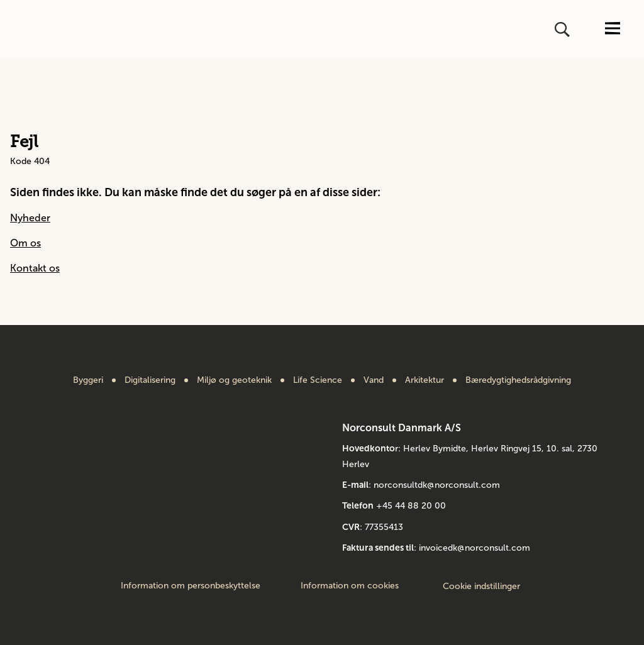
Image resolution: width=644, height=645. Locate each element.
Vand (374, 380)
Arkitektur (425, 380)
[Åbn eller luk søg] (563, 30)
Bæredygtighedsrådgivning (518, 380)
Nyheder (30, 218)
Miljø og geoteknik (234, 380)
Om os (25, 243)
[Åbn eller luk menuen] (613, 29)
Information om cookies (350, 586)
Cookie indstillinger (481, 586)
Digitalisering (150, 380)
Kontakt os (35, 268)
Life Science (318, 380)
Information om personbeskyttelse (191, 586)
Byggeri (88, 380)
